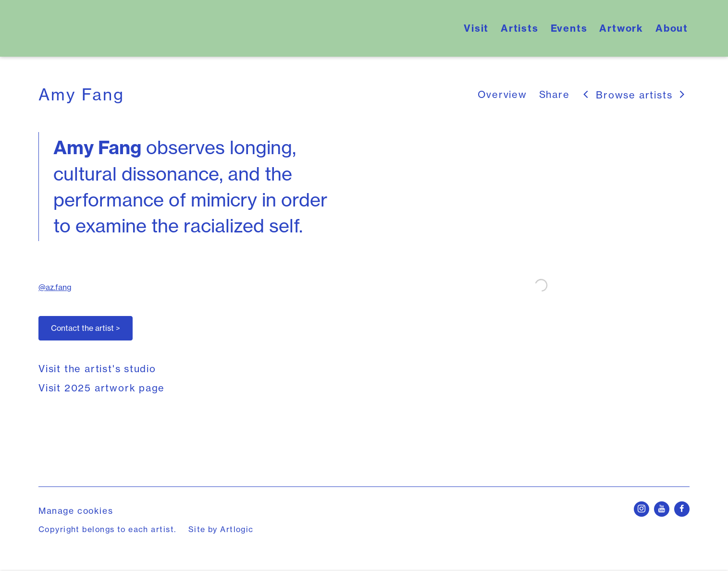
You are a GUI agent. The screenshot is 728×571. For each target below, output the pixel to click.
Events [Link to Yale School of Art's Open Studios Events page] (569, 28)
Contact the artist (86, 328)
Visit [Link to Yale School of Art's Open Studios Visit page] (476, 28)
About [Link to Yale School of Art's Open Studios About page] (672, 28)
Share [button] (555, 95)
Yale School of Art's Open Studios (159, 28)
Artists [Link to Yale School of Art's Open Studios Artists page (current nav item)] (520, 28)
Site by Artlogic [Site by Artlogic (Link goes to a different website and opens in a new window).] (221, 529)
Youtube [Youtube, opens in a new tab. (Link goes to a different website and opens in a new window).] (662, 509)
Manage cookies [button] (76, 511)
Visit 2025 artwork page (102, 388)
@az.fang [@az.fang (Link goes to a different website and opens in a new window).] (55, 287)
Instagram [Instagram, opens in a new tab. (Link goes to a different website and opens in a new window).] (642, 509)
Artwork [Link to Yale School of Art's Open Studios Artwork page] (621, 28)
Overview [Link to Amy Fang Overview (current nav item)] (502, 95)
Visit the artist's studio (97, 369)
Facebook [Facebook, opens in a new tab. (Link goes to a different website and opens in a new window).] (682, 509)
